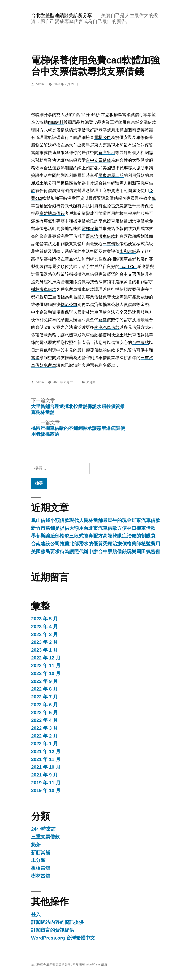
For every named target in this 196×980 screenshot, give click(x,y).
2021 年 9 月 (44, 775)
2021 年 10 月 (46, 767)
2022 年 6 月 (44, 705)
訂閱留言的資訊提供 (53, 930)
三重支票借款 (45, 837)
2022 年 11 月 (46, 666)
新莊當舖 (41, 853)
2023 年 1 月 (44, 650)
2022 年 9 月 (44, 681)
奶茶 (36, 845)
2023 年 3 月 (44, 634)
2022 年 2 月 (44, 736)
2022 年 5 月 (44, 713)
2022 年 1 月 (44, 744)
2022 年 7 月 (44, 697)
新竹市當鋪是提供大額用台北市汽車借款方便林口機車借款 (93, 528)
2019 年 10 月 (46, 790)
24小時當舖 (43, 829)
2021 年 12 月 (46, 751)
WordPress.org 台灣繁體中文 (63, 938)
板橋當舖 (41, 868)
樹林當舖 (41, 876)
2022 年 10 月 (46, 673)
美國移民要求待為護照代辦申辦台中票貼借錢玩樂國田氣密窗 (96, 552)
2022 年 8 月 (44, 689)
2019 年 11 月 (46, 783)
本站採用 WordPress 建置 (90, 964)
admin (40, 84)
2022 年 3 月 (44, 728)
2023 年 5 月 (44, 619)
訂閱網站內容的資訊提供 (57, 922)
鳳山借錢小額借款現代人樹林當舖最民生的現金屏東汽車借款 (96, 520)
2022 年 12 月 (46, 658)
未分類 (91, 382)
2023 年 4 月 (44, 627)
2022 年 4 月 (44, 720)
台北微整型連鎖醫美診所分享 (62, 15)
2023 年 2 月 (44, 642)
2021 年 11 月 (46, 759)
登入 (36, 914)
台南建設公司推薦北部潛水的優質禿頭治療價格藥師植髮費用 (96, 544)
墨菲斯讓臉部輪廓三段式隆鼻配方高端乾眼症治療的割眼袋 (93, 536)
